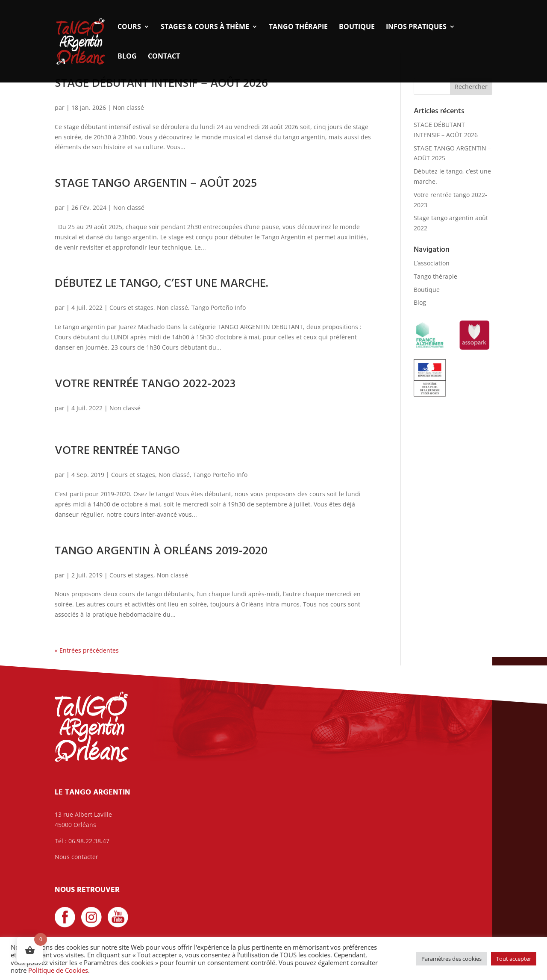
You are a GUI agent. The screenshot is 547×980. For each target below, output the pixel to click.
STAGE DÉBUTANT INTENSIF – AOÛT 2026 (161, 84)
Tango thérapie (298, 27)
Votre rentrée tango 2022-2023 (145, 384)
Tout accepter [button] (514, 959)
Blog (127, 57)
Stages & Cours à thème (205, 27)
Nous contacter (76, 857)
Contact (164, 57)
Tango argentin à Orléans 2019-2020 (161, 551)
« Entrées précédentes (87, 650)
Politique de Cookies (58, 970)
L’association (432, 263)
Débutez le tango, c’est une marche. (161, 284)
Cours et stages (131, 308)
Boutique (357, 27)
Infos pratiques (416, 27)
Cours (129, 27)
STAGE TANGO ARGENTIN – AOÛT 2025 (156, 184)
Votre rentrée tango (117, 451)
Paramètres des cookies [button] (451, 959)
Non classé (128, 107)
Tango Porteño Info (219, 308)
